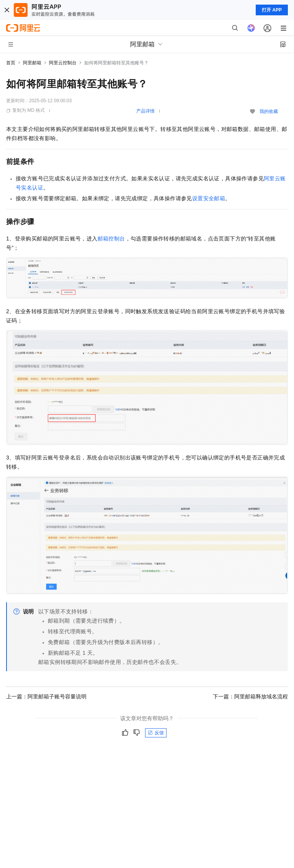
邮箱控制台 (111, 239)
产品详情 (145, 111)
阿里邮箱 (32, 63)
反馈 (156, 733)
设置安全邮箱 (209, 198)
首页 (11, 63)
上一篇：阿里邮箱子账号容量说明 (46, 696)
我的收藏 (269, 111)
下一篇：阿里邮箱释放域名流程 (250, 696)
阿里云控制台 (63, 63)
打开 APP (272, 10)
